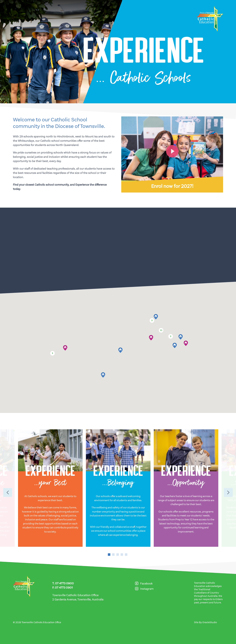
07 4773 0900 (64, 583)
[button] (156, 317)
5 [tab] (126, 555)
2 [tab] (113, 555)
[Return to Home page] (210, 19)
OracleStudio (210, 622)
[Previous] (8, 492)
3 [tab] (118, 555)
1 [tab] (109, 555)
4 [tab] (122, 555)
